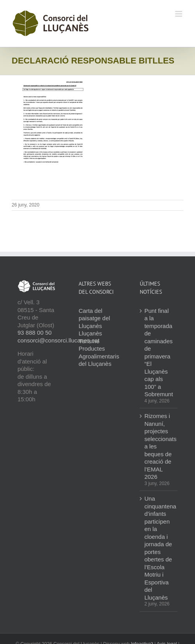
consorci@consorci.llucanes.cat (58, 340)
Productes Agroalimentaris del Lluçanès (99, 356)
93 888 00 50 (35, 333)
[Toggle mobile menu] (179, 14)
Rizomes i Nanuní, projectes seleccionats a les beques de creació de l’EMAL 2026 (159, 446)
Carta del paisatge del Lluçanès (94, 318)
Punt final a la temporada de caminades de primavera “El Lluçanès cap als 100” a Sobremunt (159, 353)
